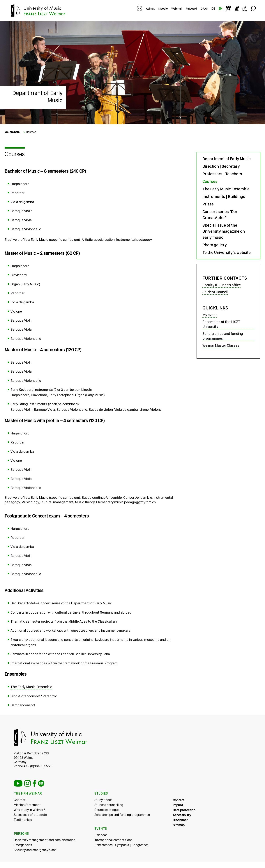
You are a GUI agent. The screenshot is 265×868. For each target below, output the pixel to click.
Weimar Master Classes (221, 346)
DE (213, 9)
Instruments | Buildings (224, 196)
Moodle (163, 9)
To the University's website (227, 252)
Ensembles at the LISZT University (221, 324)
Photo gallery (215, 245)
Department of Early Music (226, 159)
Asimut (150, 9)
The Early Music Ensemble (31, 693)
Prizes (208, 204)
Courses (31, 132)
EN (220, 9)
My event (210, 315)
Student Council (215, 292)
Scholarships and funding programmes (223, 336)
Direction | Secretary (221, 166)
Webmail (177, 9)
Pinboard (191, 9)
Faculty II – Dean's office (222, 285)
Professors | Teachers (222, 174)
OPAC (204, 9)
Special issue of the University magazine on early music (224, 231)
